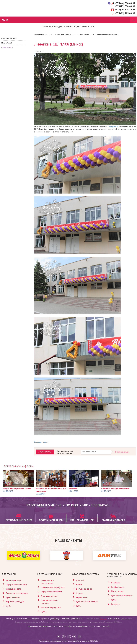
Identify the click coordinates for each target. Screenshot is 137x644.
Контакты (116, 604)
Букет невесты (13, 597)
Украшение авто (14, 589)
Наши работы (7, 47)
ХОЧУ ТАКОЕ (45, 452)
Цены (9, 606)
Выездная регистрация (17, 593)
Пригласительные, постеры (50, 602)
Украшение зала (14, 580)
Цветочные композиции (87, 602)
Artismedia (103, 619)
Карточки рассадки (15, 602)
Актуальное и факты (18, 466)
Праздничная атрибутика (53, 587)
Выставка (116, 583)
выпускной (114, 126)
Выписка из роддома (51, 607)
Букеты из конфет (49, 596)
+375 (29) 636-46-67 (125, 6)
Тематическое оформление (48, 582)
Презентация (117, 591)
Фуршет (80, 593)
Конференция (118, 587)
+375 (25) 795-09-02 (125, 13)
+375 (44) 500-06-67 (125, 3)
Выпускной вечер (84, 589)
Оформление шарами (16, 584)
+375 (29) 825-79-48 (125, 10)
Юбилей (80, 580)
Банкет (79, 584)
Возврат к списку (41, 442)
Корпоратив (82, 597)
